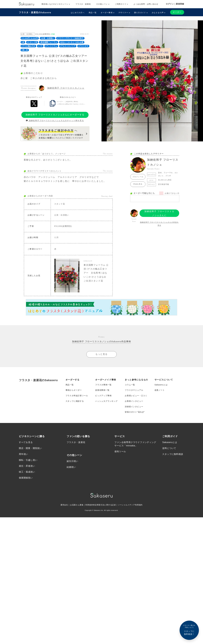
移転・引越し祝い (28, 460)
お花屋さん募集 (75, 505)
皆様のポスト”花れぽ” (135, 412)
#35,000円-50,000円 (30, 38)
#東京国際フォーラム (48, 42)
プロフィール (138, 177)
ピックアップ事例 (103, 396)
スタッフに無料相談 (173, 454)
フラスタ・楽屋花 (83, 4)
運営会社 (62, 505)
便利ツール (120, 452)
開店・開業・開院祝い (30, 448)
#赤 (23, 42)
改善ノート (160, 390)
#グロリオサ (83, 46)
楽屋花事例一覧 (102, 390)
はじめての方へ (78, 13)
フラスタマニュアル (134, 390)
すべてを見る (26, 443)
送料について (169, 448)
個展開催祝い (26, 478)
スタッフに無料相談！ (189, 630)
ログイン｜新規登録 (175, 4)
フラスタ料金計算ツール (77, 396)
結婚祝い (71, 467)
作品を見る (138, 184)
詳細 (53, 34)
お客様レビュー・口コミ (136, 396)
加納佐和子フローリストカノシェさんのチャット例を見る (55, 121)
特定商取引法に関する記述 (105, 505)
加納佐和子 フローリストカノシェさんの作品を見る (159, 224)
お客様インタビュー (134, 401)
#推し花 (25, 50)
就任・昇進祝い (27, 466)
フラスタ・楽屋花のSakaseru (35, 12)
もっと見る (102, 354)
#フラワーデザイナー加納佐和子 (70, 38)
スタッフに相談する (75, 401)
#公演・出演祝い (48, 38)
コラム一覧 (130, 385)
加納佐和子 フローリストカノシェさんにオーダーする (55, 115)
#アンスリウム (51, 46)
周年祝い (23, 454)
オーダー (177, 12)
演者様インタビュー (134, 407)
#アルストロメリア (68, 46)
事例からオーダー (74, 390)
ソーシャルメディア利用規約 (132, 505)
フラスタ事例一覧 (103, 385)
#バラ (40, 46)
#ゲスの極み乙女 (28, 46)
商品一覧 (93, 13)
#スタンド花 (32, 42)
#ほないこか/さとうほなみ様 (72, 42)
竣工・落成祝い (27, 472)
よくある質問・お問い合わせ (146, 4)
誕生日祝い (72, 461)
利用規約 (88, 505)
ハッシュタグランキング (106, 401)
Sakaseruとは (161, 385)
